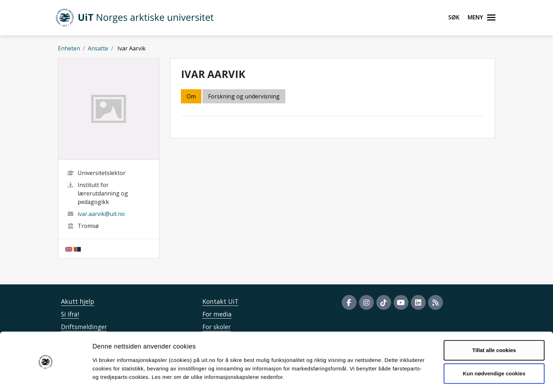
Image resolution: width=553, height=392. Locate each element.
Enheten (69, 48)
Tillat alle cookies (494, 329)
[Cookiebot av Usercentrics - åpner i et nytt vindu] (46, 378)
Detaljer (376, 378)
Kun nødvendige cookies (494, 352)
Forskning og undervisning (244, 96)
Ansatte (98, 48)
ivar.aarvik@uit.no (101, 214)
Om (191, 96)
